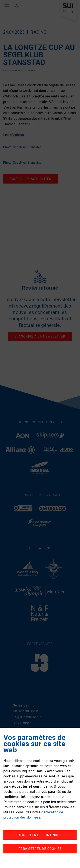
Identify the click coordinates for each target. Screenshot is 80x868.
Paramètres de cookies (40, 849)
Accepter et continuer (40, 835)
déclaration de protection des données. (33, 815)
